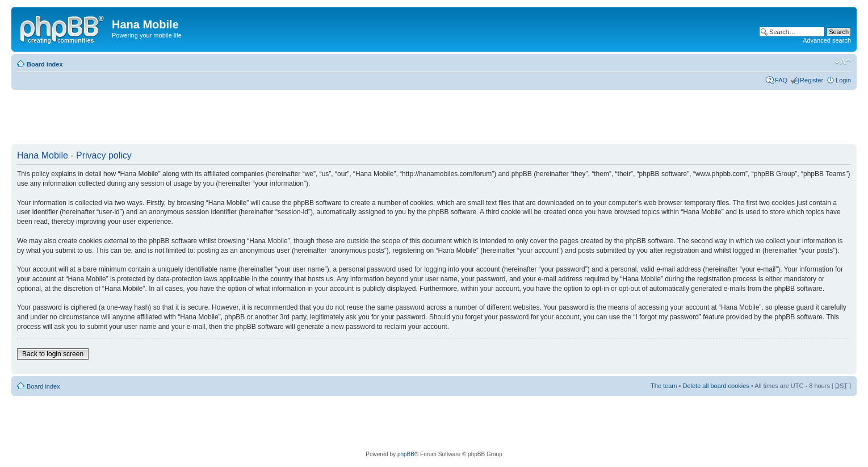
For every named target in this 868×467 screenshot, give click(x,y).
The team (664, 386)
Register (812, 80)
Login (843, 80)
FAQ (781, 80)
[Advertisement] (218, 118)
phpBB (406, 454)
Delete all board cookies (716, 386)
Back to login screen (53, 354)
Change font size (843, 62)
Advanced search (827, 40)
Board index (45, 64)
